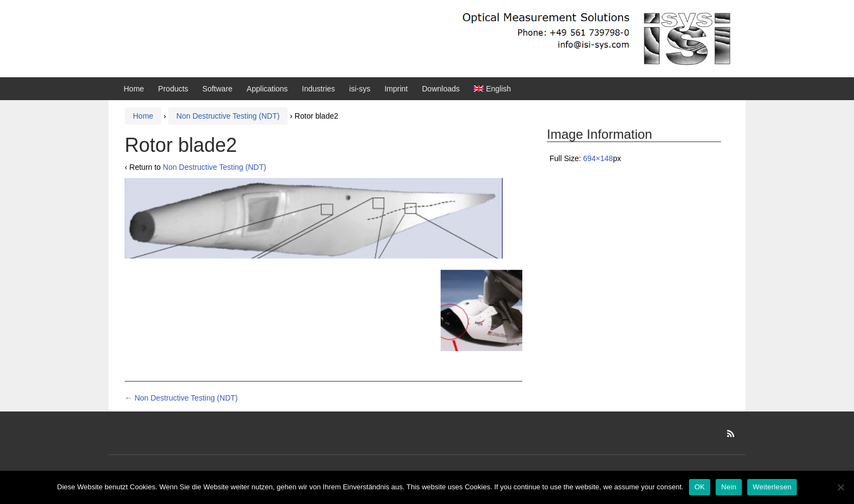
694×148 (598, 158)
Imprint (396, 89)
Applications (267, 89)
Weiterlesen (772, 487)
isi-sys (360, 89)
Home (134, 89)
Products (173, 89)
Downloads (441, 89)
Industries (318, 89)
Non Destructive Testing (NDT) (228, 116)
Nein (729, 487)
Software (218, 89)
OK (700, 487)
